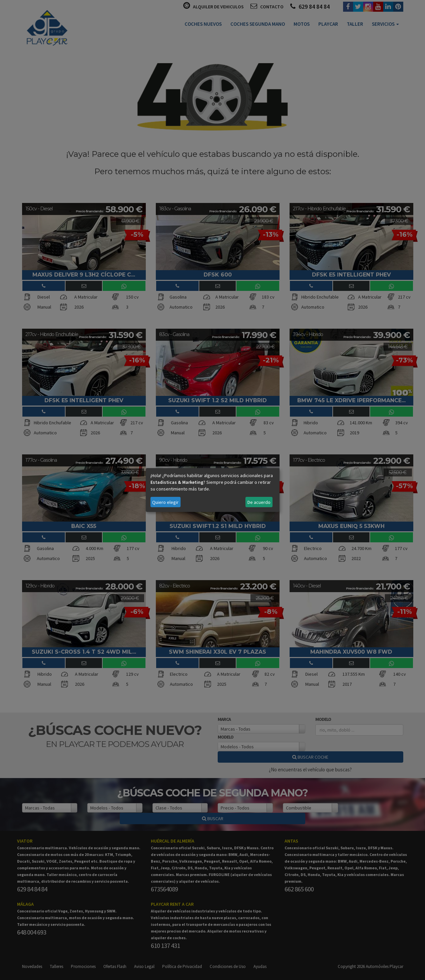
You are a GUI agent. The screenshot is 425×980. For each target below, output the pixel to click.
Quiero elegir (165, 502)
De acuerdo (259, 502)
